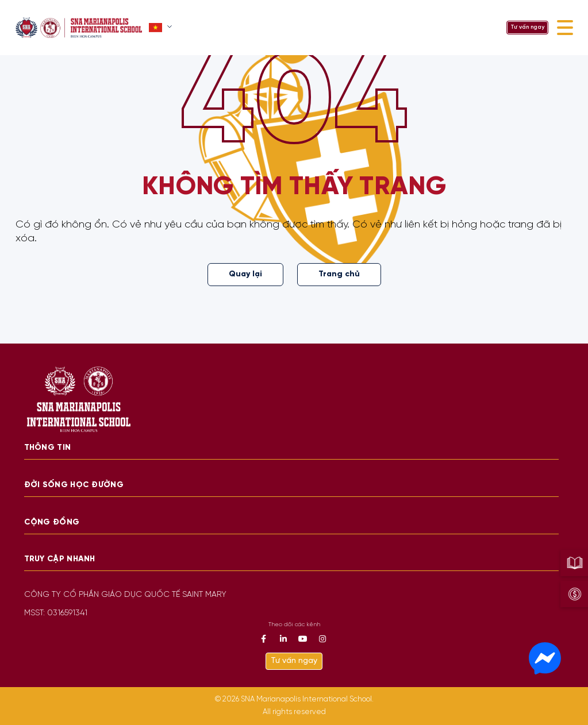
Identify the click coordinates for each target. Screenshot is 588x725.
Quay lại (245, 274)
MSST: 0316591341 (56, 613)
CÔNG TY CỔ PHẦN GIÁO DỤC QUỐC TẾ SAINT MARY (125, 595)
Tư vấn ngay (527, 27)
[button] (162, 28)
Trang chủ (339, 274)
